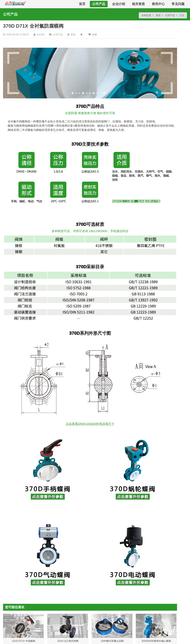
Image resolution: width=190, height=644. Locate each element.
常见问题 (178, 4)
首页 (82, 4)
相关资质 (138, 4)
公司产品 (99, 4)
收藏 (94, 35)
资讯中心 (158, 4)
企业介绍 (119, 4)
